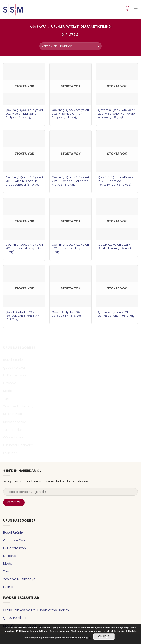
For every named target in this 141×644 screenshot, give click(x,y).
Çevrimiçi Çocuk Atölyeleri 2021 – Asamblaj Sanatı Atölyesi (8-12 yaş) (24, 114)
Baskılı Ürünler (14, 360)
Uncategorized (15, 422)
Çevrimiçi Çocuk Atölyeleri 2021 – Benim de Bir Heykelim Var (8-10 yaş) (117, 181)
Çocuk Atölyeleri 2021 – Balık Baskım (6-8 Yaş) (68, 314)
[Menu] (135, 10)
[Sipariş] (70, 46)
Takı (6, 399)
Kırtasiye (10, 383)
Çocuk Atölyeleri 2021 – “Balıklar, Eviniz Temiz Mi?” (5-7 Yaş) (23, 316)
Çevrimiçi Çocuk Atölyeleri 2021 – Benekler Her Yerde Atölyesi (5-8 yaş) (117, 114)
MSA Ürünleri (12, 414)
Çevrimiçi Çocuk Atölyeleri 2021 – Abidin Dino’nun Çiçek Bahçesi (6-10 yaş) (24, 181)
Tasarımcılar (13, 430)
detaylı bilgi (82, 638)
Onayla (104, 637)
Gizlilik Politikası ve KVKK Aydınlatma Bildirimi (36, 610)
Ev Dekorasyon (15, 375)
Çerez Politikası (15, 618)
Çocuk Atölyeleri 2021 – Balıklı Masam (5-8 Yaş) (114, 246)
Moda (8, 391)
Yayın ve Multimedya (19, 406)
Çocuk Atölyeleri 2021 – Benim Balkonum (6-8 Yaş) (117, 314)
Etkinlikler (10, 453)
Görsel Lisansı (14, 437)
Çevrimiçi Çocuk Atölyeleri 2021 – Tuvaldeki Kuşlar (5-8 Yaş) (24, 248)
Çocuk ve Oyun (15, 368)
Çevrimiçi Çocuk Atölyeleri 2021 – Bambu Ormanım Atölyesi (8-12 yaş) (70, 114)
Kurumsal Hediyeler (18, 445)
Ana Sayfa (38, 27)
